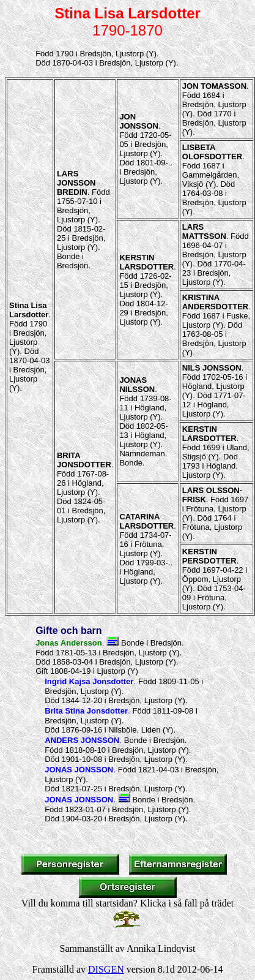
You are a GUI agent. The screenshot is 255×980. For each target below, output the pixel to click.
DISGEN (106, 969)
